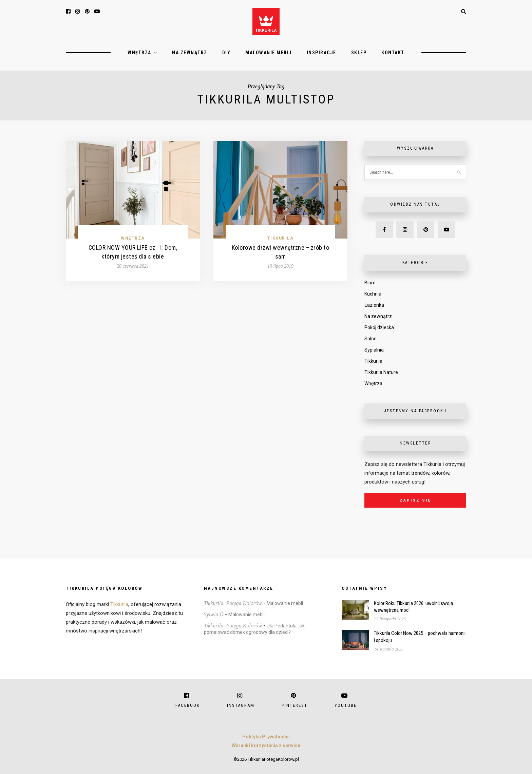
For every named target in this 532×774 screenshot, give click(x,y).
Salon (370, 339)
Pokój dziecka (379, 327)
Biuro (370, 283)
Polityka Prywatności (266, 737)
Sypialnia (374, 350)
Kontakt (393, 53)
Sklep (359, 53)
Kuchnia (373, 294)
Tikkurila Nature (381, 372)
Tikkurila (281, 238)
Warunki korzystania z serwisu (266, 745)
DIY (226, 53)
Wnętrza (139, 53)
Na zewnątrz (190, 53)
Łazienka (374, 305)
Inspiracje (321, 53)
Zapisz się (415, 500)
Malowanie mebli (269, 53)
